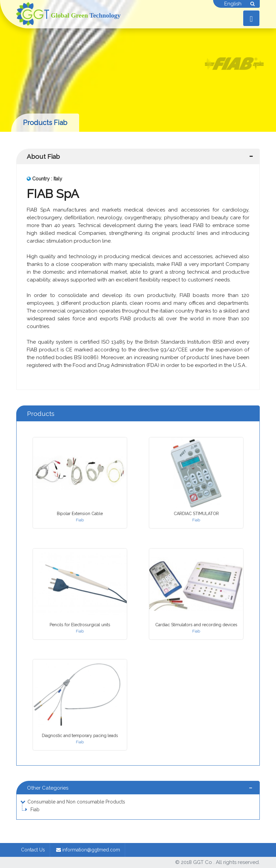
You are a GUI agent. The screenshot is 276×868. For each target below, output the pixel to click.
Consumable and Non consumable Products (76, 802)
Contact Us (33, 850)
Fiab (35, 810)
